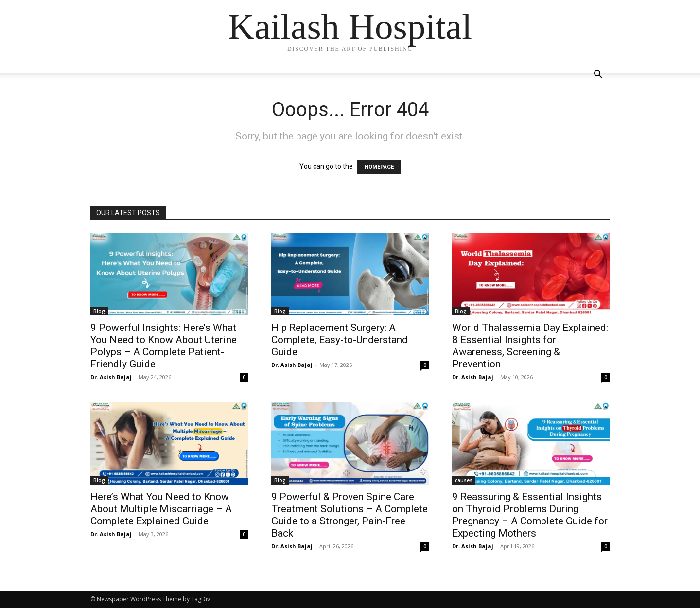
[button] (598, 76)
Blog (99, 311)
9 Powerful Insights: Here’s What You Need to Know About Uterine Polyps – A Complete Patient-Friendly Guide (164, 346)
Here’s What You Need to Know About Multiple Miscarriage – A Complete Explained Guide (161, 509)
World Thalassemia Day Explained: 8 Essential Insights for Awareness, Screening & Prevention (530, 346)
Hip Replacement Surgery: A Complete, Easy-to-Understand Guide (340, 340)
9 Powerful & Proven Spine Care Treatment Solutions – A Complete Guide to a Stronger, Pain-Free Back (350, 515)
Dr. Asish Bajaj (111, 377)
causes (464, 480)
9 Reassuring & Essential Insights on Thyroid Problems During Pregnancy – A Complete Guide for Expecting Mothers (530, 515)
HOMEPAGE (379, 167)
